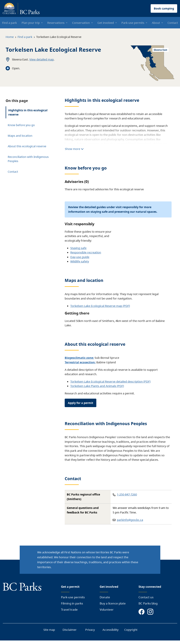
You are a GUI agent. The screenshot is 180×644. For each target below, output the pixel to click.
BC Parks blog (148, 603)
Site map (49, 630)
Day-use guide (80, 257)
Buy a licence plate (113, 603)
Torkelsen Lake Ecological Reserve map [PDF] (100, 306)
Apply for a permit (81, 403)
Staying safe (78, 248)
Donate (105, 597)
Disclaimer (70, 630)
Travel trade (69, 610)
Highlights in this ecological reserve (28, 112)
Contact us (146, 597)
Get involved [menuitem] (106, 23)
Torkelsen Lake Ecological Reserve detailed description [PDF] (110, 382)
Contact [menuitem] (173, 23)
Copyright (131, 630)
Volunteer (107, 610)
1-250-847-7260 (127, 494)
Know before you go (21, 125)
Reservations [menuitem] (56, 23)
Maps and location (20, 136)
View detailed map (42, 59)
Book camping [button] (164, 8)
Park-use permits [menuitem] (133, 23)
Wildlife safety (80, 261)
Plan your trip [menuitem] (31, 23)
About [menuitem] (156, 23)
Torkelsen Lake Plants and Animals (93, 386)
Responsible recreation (86, 252)
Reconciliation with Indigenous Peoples (28, 159)
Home (10, 37)
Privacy (90, 630)
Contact (13, 172)
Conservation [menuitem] (81, 23)
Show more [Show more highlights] (74, 149)
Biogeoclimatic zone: (79, 358)
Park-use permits (73, 597)
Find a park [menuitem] (9, 23)
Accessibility (110, 630)
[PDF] (120, 386)
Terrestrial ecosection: (80, 362)
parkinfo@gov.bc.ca (130, 520)
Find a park (25, 37)
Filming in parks (72, 603)
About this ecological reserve (27, 146)
